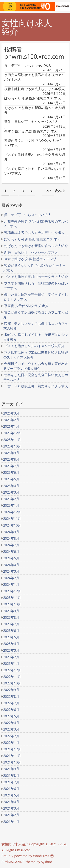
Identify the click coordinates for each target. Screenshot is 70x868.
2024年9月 (11, 532)
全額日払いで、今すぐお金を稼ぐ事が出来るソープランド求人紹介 (36, 366)
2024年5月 (11, 558)
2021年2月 (11, 815)
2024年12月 (12, 512)
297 (48, 191)
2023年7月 (11, 624)
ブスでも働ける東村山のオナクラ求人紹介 (36, 277)
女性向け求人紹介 (27, 27)
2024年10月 (12, 525)
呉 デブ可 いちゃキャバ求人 (28, 215)
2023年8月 (11, 617)
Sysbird (47, 862)
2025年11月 (12, 440)
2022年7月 (11, 703)
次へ (58, 191)
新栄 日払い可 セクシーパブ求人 (31, 252)
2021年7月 (11, 782)
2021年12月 (12, 749)
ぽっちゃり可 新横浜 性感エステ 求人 (32, 239)
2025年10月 (12, 446)
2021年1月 (11, 822)
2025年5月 (11, 479)
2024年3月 (11, 571)
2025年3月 (11, 492)
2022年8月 (11, 696)
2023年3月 (11, 650)
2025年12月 (12, 433)
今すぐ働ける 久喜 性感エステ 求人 (31, 259)
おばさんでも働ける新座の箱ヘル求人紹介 (36, 246)
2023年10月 (12, 604)
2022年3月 (11, 729)
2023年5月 (11, 637)
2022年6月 (11, 710)
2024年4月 (11, 565)
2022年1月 (11, 743)
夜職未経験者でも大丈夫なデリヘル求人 (34, 232)
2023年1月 (11, 663)
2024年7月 (11, 545)
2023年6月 (11, 630)
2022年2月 (11, 736)
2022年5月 (11, 716)
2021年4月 (11, 802)
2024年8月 (11, 538)
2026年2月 (11, 420)
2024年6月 (11, 551)
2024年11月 (12, 518)
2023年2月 (11, 657)
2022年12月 (12, 670)
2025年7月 (11, 466)
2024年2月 (11, 578)
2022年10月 (12, 683)
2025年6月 (11, 472)
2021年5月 (11, 795)
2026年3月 (11, 413)
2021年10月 (12, 762)
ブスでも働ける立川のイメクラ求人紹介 (34, 346)
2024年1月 (11, 584)
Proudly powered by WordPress (25, 856)
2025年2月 (11, 499)
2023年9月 (11, 611)
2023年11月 (12, 598)
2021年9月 (11, 769)
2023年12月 (12, 591)
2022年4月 (11, 723)
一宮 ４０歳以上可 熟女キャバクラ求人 (36, 386)
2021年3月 (11, 808)
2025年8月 (11, 459)
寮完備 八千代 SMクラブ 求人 (26, 306)
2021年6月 (11, 789)
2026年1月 (11, 426)
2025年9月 (11, 453)
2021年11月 (12, 756)
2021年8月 (11, 775)
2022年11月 (12, 677)
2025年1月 (11, 505)
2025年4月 (11, 486)
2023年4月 (11, 644)
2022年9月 (11, 690)
